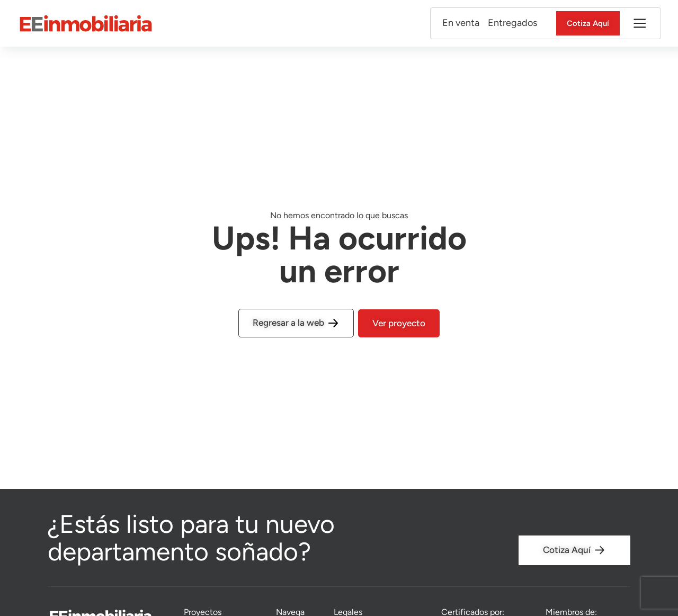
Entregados (505, 23)
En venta (453, 23)
